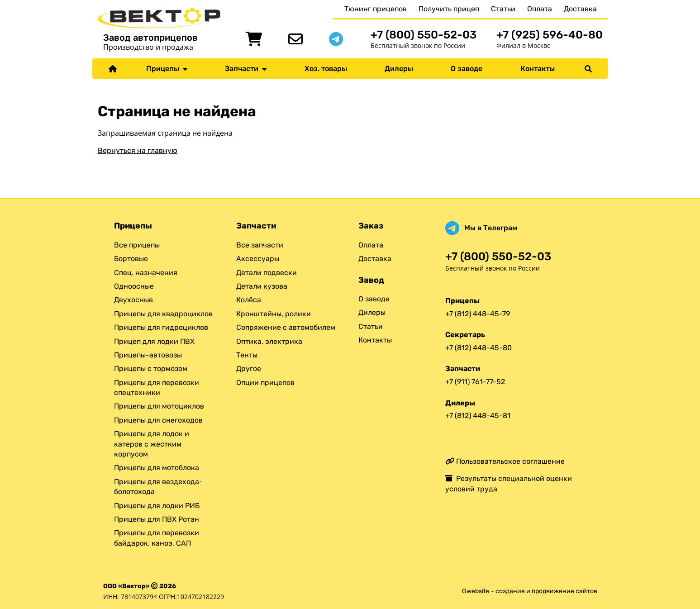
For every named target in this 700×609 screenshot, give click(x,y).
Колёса (249, 300)
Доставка (580, 9)
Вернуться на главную (138, 150)
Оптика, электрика (269, 341)
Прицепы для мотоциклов (159, 406)
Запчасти (246, 69)
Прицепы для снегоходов (158, 420)
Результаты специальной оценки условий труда (509, 483)
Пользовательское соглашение (505, 461)
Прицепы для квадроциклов (163, 314)
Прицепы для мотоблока (157, 468)
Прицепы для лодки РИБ (157, 506)
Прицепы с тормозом (151, 369)
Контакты (538, 69)
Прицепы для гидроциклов (161, 327)
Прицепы (167, 69)
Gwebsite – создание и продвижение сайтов (530, 591)
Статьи (503, 9)
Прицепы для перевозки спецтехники (157, 388)
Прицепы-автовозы (148, 355)
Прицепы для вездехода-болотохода (158, 487)
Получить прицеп (449, 9)
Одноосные (134, 286)
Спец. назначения (146, 273)
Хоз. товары (326, 69)
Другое (249, 369)
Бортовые (131, 259)
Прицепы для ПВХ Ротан (157, 519)
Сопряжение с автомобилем (286, 327)
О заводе (467, 69)
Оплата (540, 9)
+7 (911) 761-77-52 (475, 382)
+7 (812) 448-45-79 (478, 314)
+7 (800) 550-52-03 (424, 35)
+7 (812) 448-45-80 (479, 348)
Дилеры (399, 69)
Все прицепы (137, 245)
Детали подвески (267, 273)
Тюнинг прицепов (376, 9)
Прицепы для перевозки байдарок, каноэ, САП (157, 538)
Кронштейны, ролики (274, 314)
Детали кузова (262, 286)
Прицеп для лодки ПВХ (154, 341)
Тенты (247, 355)
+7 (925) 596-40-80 (550, 35)
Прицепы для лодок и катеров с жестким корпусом (152, 444)
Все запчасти (260, 245)
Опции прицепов (265, 383)
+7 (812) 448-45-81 (478, 416)
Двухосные (133, 300)
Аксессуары (258, 259)
